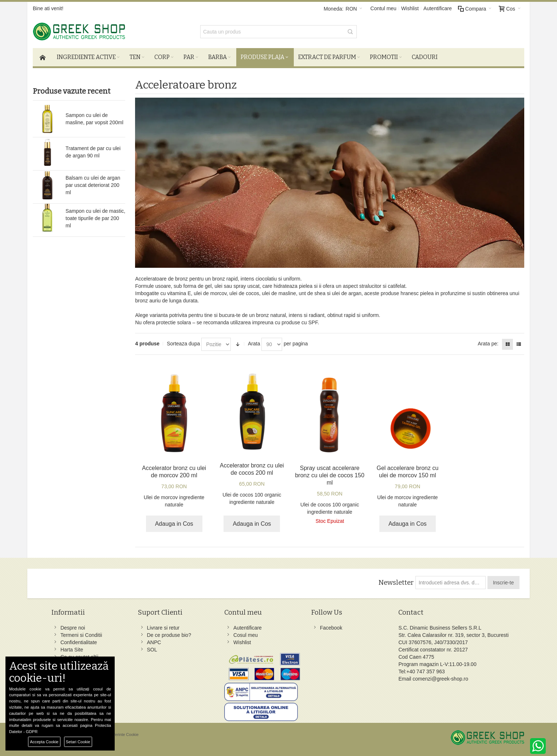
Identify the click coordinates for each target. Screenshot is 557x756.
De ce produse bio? (169, 635)
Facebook (331, 628)
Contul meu (383, 8)
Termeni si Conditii (81, 635)
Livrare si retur (163, 628)
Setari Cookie (78, 742)
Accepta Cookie (44, 742)
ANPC (154, 642)
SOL (152, 650)
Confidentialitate (79, 642)
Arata (254, 344)
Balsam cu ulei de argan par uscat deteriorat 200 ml (93, 185)
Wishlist (410, 8)
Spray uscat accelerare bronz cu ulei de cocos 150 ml (329, 475)
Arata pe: (488, 344)
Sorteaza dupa (183, 344)
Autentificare (438, 8)
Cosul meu (246, 635)
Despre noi (73, 628)
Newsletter (396, 583)
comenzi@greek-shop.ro (440, 679)
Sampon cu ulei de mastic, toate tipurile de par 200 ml (95, 218)
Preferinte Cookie (123, 735)
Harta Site (72, 650)
